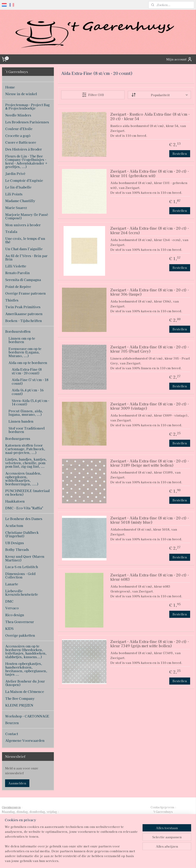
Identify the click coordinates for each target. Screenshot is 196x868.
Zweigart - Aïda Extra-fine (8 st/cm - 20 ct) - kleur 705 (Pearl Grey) (149, 349)
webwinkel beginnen (106, 860)
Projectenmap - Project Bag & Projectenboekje (27, 107)
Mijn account (179, 59)
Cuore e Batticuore (21, 142)
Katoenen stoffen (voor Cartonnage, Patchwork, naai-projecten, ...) (25, 449)
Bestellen (180, 153)
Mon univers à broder (23, 225)
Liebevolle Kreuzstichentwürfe (22, 593)
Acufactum (14, 526)
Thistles (12, 300)
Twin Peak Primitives (23, 307)
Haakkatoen (15, 501)
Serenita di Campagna (23, 280)
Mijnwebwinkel (140, 860)
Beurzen (12, 723)
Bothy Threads (17, 549)
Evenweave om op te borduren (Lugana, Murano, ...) (25, 352)
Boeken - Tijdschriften (24, 321)
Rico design (15, 615)
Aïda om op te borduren (28, 363)
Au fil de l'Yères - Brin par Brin (26, 257)
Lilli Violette (16, 266)
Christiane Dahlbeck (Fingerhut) (22, 534)
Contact (12, 734)
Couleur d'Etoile (19, 129)
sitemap (84, 860)
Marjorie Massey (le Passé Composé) (27, 216)
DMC (9, 601)
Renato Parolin (18, 273)
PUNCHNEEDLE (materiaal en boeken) (28, 492)
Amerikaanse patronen (24, 314)
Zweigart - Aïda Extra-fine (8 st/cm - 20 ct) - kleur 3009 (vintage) (149, 406)
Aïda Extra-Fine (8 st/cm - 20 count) (27, 371)
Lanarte (12, 584)
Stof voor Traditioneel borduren (27, 430)
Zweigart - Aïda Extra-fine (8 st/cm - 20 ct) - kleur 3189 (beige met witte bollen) (149, 463)
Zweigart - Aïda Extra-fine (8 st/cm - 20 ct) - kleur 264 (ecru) (149, 231)
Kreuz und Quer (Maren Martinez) (25, 558)
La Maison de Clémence (25, 691)
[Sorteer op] (159, 95)
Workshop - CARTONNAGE (27, 716)
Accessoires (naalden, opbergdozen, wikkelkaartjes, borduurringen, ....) (23, 479)
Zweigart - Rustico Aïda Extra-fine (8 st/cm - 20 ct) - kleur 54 (150, 117)
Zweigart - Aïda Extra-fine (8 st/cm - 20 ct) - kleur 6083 (149, 577)
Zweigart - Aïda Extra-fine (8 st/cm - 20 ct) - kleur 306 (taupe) (149, 292)
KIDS (9, 628)
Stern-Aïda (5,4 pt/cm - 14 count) (30, 402)
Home (10, 87)
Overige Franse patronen (26, 293)
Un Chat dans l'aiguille (24, 249)
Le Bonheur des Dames (24, 519)
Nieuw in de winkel (21, 94)
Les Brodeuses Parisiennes (27, 122)
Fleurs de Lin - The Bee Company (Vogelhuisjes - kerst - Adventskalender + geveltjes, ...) (26, 161)
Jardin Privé (15, 173)
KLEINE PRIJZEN (19, 705)
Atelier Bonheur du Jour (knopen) (25, 683)
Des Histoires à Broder (24, 149)
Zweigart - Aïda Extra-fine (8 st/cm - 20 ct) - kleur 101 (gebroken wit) (149, 174)
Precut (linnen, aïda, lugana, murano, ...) (26, 413)
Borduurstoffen (18, 331)
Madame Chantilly (20, 201)
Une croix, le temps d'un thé (25, 240)
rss (91, 860)
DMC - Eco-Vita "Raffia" (24, 508)
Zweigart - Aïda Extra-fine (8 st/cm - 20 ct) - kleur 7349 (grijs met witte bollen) (149, 644)
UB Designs (15, 543)
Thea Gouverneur (20, 622)
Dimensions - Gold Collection (20, 575)
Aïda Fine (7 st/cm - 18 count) (30, 381)
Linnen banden (21, 421)
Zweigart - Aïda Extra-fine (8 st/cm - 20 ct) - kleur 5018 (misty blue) (149, 520)
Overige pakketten (20, 635)
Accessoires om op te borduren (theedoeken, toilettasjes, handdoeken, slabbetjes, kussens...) (26, 651)
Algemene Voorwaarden (25, 740)
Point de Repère (18, 286)
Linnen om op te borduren (22, 340)
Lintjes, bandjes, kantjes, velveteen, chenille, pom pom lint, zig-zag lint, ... (26, 463)
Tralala (11, 232)
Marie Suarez (16, 208)
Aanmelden (17, 783)
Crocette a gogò (18, 136)
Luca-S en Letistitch (22, 567)
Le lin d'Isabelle (18, 187)
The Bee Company (20, 698)
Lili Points (14, 194)
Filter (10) (93, 95)
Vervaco (12, 608)
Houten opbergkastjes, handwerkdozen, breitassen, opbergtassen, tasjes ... (26, 669)
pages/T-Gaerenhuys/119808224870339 (94, 838)
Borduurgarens (18, 438)
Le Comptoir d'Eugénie (24, 180)
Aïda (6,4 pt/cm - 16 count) (28, 392)
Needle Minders (18, 115)
